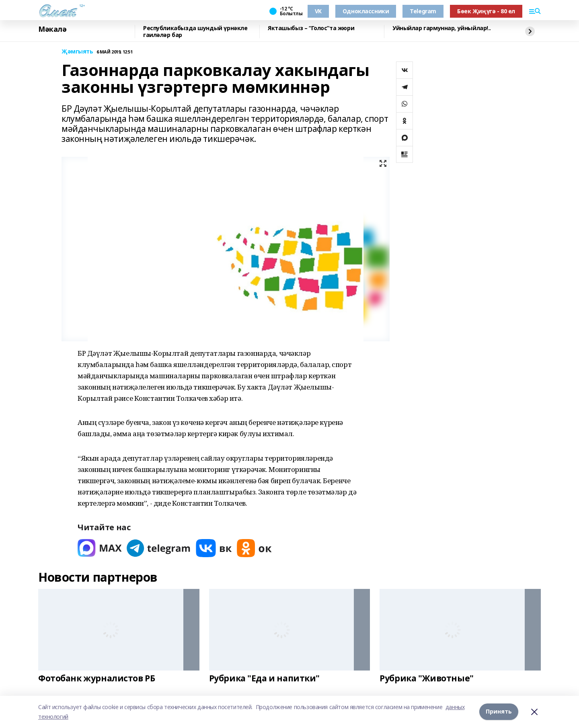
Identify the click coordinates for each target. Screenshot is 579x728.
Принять (499, 712)
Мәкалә (52, 29)
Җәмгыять (77, 52)
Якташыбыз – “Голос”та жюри (311, 28)
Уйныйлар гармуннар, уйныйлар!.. (442, 28)
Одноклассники (366, 11)
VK (318, 11)
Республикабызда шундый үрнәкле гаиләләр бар (195, 32)
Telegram (423, 11)
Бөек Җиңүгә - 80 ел (486, 11)
